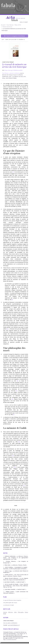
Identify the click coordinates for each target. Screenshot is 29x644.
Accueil (3, 25)
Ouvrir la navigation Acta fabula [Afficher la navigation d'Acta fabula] (14, 36)
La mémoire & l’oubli (15, 428)
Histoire (5, 612)
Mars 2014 (18, 25)
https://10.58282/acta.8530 (10, 639)
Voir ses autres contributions (10, 623)
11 (24, 485)
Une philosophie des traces (14, 349)
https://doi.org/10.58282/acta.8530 (14, 70)
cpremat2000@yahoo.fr (14, 625)
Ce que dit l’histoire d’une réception (14, 152)
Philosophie (21, 612)
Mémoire (10, 612)
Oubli (15, 612)
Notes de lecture (7, 27)
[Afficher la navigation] (26, 6)
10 (15, 467)
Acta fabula (10, 25)
